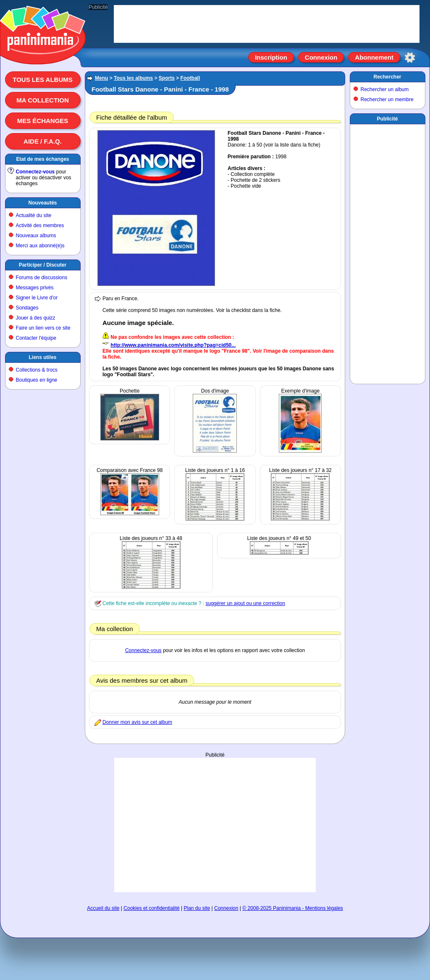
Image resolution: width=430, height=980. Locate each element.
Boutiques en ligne (37, 380)
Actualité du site (34, 215)
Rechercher (387, 77)
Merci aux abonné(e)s (40, 246)
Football (190, 78)
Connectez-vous (35, 172)
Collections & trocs (37, 370)
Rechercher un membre (387, 100)
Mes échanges (43, 121)
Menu (101, 78)
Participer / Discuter (43, 265)
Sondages (27, 308)
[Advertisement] (388, 252)
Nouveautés (42, 203)
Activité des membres (40, 225)
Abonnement (374, 57)
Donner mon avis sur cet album (137, 722)
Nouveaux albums (36, 236)
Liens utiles (42, 357)
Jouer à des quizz (36, 318)
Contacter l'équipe (36, 338)
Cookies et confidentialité (151, 908)
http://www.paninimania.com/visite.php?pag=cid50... (173, 345)
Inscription (271, 57)
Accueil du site (103, 908)
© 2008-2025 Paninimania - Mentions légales (293, 908)
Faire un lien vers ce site (43, 328)
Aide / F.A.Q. (43, 141)
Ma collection (42, 100)
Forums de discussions (42, 278)
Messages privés (35, 288)
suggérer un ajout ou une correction (245, 603)
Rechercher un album (385, 89)
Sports (167, 78)
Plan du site (197, 908)
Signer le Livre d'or (37, 298)
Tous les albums (43, 80)
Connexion (321, 57)
